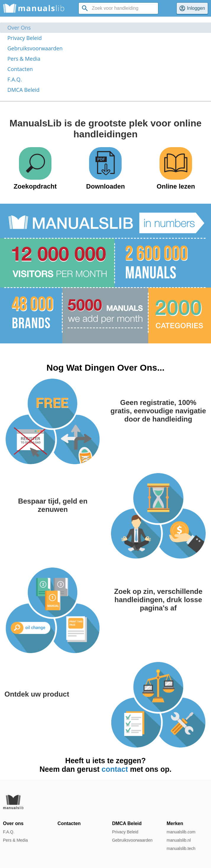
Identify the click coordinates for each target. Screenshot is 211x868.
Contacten (20, 69)
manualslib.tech (181, 848)
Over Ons (19, 28)
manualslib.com (181, 832)
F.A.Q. (15, 79)
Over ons (13, 823)
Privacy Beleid (25, 38)
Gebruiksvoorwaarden (35, 48)
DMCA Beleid (24, 90)
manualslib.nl (179, 840)
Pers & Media (24, 59)
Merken (175, 823)
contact (115, 769)
